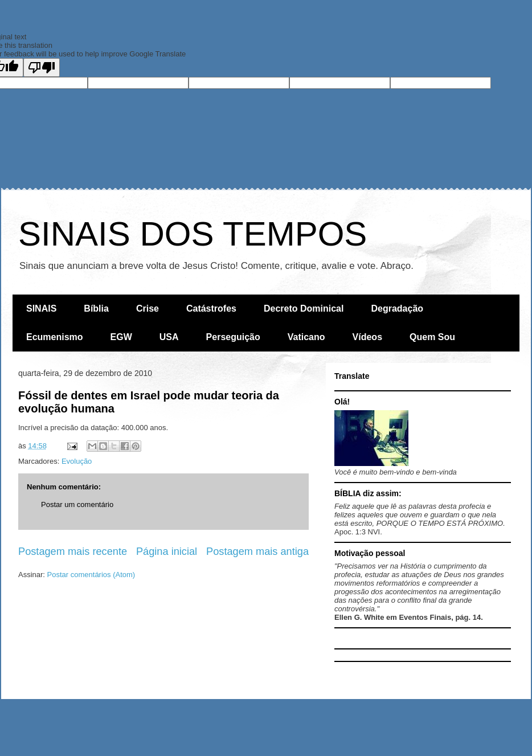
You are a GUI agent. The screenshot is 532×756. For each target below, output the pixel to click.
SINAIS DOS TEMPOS (193, 234)
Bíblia (96, 308)
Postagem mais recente (73, 551)
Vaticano (306, 337)
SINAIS (41, 308)
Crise (148, 308)
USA (169, 337)
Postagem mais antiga (257, 551)
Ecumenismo (55, 337)
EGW (121, 337)
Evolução (77, 461)
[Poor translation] (42, 68)
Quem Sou (432, 337)
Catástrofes (211, 308)
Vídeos (367, 337)
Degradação (397, 308)
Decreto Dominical (304, 308)
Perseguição (233, 337)
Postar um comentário (77, 504)
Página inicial (167, 551)
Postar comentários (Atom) (91, 575)
